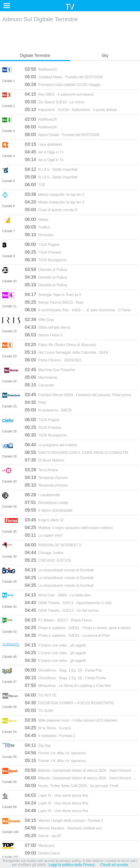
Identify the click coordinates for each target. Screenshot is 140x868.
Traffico (37, 227)
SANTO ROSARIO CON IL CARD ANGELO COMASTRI (77, 452)
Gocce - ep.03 (43, 836)
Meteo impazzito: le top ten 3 (55, 202)
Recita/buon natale (47, 502)
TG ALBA (39, 710)
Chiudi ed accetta (114, 865)
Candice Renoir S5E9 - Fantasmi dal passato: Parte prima (78, 395)
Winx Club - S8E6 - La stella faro (58, 595)
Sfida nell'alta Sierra (47, 327)
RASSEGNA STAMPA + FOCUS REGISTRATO (69, 703)
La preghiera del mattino (51, 445)
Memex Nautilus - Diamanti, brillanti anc (63, 828)
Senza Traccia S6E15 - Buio (54, 302)
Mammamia (41, 377)
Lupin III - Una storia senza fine (56, 795)
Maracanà (40, 845)
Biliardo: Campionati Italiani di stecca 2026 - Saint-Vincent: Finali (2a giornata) (81, 778)
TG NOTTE (41, 695)
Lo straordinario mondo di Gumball (59, 570)
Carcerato (39, 385)
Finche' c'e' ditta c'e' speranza (55, 753)
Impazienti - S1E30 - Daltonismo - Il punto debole (71, 109)
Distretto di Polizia (46, 269)
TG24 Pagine (42, 244)
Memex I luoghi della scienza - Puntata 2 (64, 820)
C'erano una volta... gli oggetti (55, 645)
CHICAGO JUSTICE (48, 560)
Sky (105, 55)
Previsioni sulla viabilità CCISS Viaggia (63, 84)
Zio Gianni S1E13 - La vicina (54, 102)
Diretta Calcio (42, 853)
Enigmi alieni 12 (44, 520)
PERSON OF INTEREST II (53, 545)
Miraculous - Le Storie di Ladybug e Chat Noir (68, 685)
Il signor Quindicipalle (49, 510)
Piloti (35, 402)
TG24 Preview (43, 252)
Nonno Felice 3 (44, 335)
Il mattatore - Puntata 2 (50, 735)
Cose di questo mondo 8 (51, 210)
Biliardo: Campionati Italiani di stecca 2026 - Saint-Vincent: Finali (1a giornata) (81, 770)
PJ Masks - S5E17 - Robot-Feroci (58, 620)
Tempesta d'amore (46, 477)
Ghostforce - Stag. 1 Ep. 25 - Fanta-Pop (63, 670)
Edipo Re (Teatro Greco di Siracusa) (61, 344)
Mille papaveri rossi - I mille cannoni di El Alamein (71, 720)
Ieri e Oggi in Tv (44, 152)
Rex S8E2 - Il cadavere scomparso (59, 94)
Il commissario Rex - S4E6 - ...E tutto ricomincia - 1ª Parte (78, 310)
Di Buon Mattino (44, 460)
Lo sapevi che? (44, 535)
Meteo (37, 219)
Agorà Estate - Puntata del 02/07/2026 (62, 134)
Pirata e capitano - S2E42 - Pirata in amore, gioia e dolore (78, 628)
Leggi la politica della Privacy (72, 865)
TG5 (35, 185)
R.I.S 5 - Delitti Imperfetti (51, 169)
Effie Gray (39, 319)
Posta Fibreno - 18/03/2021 (53, 360)
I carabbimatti (42, 495)
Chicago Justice (44, 552)
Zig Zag (38, 745)
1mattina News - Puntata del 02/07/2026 (64, 77)
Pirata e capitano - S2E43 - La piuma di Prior (67, 635)
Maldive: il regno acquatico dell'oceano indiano (69, 527)
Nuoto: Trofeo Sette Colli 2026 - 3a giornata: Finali (72, 785)
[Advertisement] (70, 36)
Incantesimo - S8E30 (48, 410)
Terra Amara (41, 470)
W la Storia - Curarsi (48, 728)
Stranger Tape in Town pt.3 (53, 294)
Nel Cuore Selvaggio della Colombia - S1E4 (67, 352)
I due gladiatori (43, 144)
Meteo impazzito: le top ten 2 (55, 194)
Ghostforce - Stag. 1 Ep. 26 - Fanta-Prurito (65, 678)
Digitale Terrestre (35, 55)
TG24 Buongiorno (46, 260)
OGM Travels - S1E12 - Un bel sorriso (62, 610)
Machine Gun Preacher (50, 369)
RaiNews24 (41, 69)
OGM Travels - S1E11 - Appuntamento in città (68, 603)
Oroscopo (39, 235)
